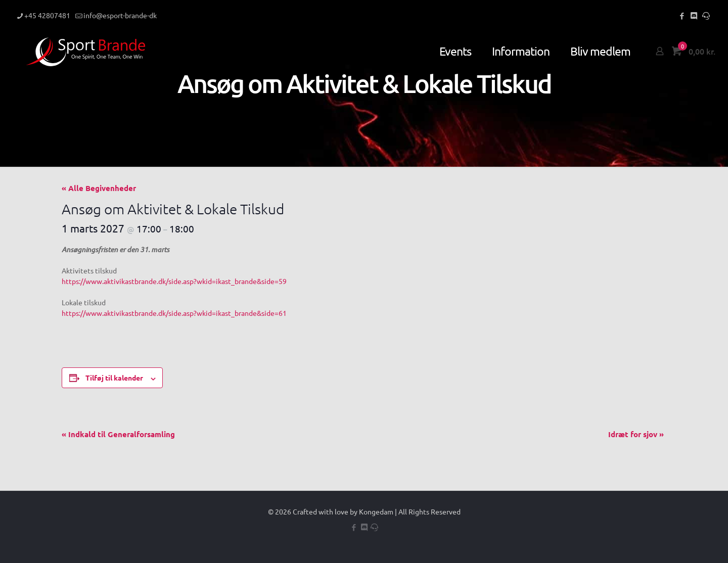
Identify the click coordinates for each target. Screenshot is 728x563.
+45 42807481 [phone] (47, 15)
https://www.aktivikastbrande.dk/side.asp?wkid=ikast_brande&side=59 (174, 281)
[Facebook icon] (682, 15)
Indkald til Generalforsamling (118, 434)
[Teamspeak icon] (706, 15)
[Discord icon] (694, 15)
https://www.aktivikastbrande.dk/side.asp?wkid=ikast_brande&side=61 (174, 313)
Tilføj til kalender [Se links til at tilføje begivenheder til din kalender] (114, 378)
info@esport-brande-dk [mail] (120, 15)
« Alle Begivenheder (99, 188)
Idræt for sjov (636, 434)
